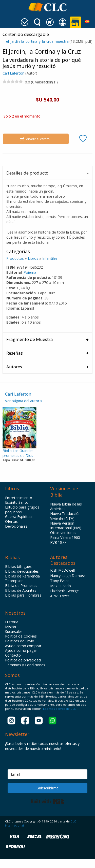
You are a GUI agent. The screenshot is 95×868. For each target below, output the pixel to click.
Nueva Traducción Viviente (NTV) (65, 516)
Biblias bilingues (18, 567)
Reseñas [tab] (15, 353)
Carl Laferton (13, 73)
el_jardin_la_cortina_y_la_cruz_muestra (37, 41)
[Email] (48, 774)
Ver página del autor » (24, 401)
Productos (15, 258)
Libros (33, 258)
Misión (11, 627)
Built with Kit (48, 801)
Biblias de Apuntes (21, 590)
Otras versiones (63, 533)
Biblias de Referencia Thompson (22, 579)
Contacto (13, 655)
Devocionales (16, 526)
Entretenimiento (19, 498)
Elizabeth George (64, 591)
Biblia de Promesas (21, 586)
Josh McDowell (62, 570)
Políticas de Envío (20, 641)
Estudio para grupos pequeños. (22, 510)
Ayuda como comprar (23, 646)
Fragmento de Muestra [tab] (30, 339)
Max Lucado (61, 586)
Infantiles (50, 258)
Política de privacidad (23, 660)
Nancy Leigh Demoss (68, 576)
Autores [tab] (14, 367)
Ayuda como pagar (21, 650)
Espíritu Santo (17, 502)
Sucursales (14, 632)
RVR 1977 (58, 542)
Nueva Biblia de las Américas (66, 507)
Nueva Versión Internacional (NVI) (66, 526)
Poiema (30, 272)
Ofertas (11, 522)
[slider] (13, 81)
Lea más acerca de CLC (59, 709)
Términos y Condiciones (25, 665)
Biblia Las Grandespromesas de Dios (18, 453)
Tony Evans (60, 581)
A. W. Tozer (60, 596)
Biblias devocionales (22, 571)
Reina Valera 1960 (65, 538)
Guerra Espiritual (19, 517)
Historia (12, 622)
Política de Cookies (21, 636)
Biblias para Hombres (23, 595)
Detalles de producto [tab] (27, 173)
